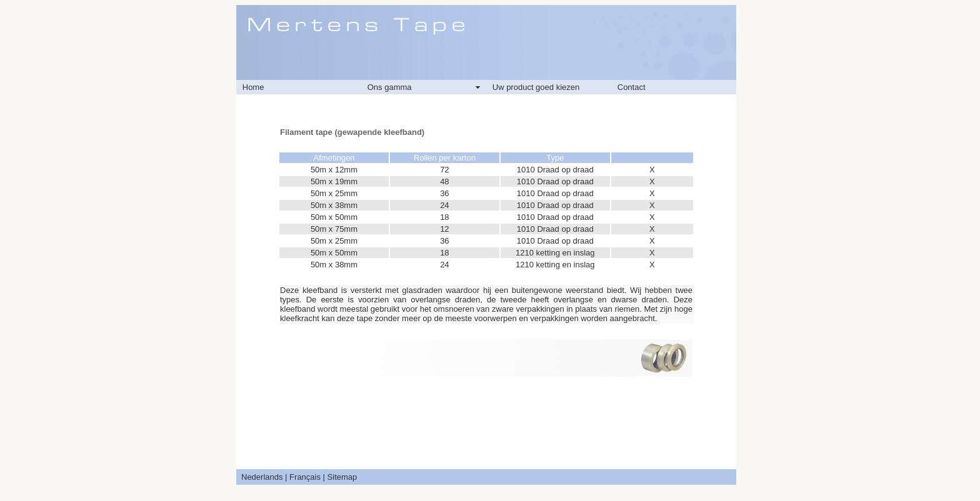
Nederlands (262, 477)
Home (253, 87)
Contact (632, 87)
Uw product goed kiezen (536, 87)
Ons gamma (390, 87)
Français (305, 477)
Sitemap (342, 477)
